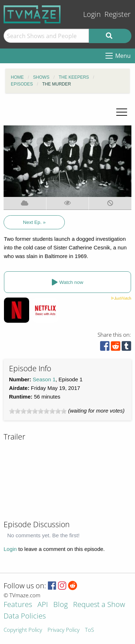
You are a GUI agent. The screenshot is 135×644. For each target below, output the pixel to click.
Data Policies (25, 617)
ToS (89, 630)
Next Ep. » (34, 222)
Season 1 (44, 379)
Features (18, 605)
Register (118, 14)
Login (92, 14)
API (43, 605)
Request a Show (99, 605)
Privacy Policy (64, 630)
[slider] (38, 411)
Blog (60, 605)
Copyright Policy (23, 630)
